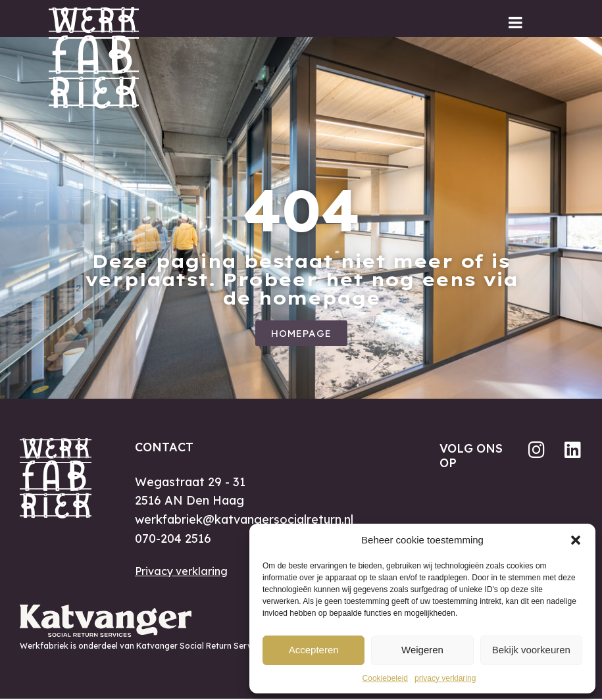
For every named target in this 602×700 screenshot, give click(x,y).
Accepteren (314, 650)
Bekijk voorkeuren (531, 650)
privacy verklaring (445, 678)
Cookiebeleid (385, 678)
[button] (576, 540)
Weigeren (422, 650)
